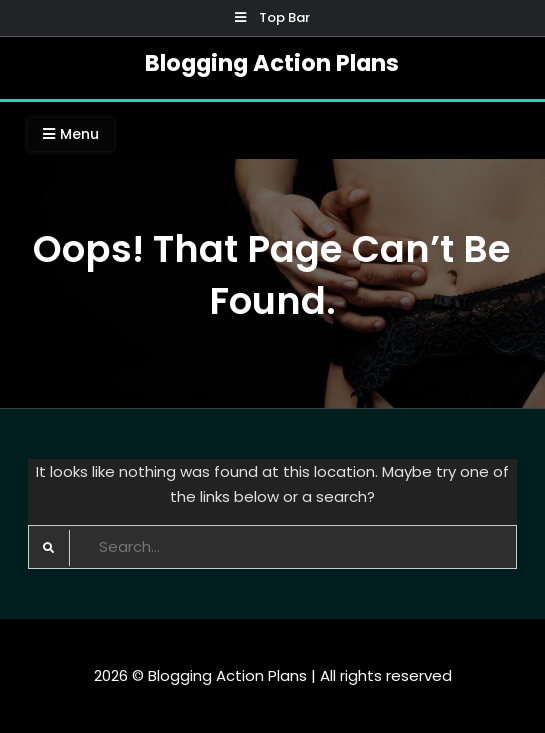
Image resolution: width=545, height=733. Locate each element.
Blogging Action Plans (272, 63)
